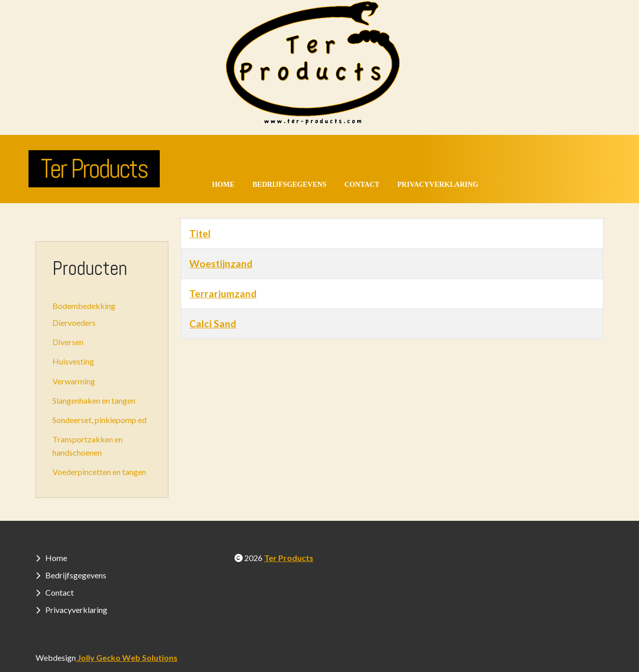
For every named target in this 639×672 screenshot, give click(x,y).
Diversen (68, 342)
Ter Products (94, 169)
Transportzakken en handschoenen (88, 446)
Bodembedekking (84, 306)
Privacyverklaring (438, 185)
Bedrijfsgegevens (289, 185)
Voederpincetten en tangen (99, 472)
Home (223, 185)
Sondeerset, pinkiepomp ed (99, 420)
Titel (200, 233)
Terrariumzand (223, 293)
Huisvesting (73, 361)
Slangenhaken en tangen (94, 400)
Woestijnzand (221, 263)
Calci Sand (213, 324)
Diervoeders (74, 323)
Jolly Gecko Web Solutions (127, 657)
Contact (362, 185)
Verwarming (74, 381)
